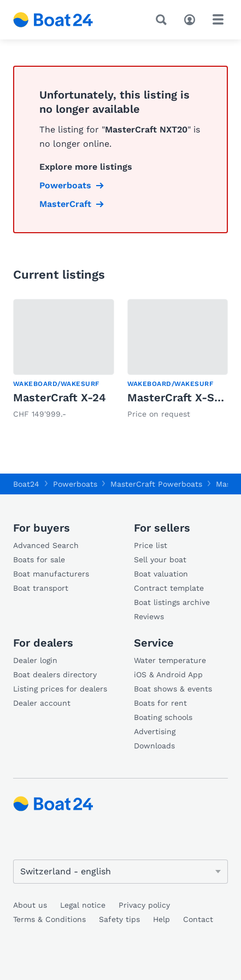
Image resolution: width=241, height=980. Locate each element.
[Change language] (120, 872)
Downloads (154, 746)
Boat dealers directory (55, 675)
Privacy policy (144, 905)
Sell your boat (160, 560)
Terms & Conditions (49, 919)
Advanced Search (46, 545)
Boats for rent (160, 703)
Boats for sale (39, 560)
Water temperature (170, 660)
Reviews (149, 616)
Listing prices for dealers (60, 689)
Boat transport (41, 588)
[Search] (163, 20)
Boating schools (163, 717)
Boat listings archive (172, 602)
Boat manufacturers (51, 574)
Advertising (155, 731)
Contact (198, 919)
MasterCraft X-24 (60, 397)
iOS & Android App (168, 675)
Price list (151, 545)
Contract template (169, 588)
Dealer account (42, 703)
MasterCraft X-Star (178, 397)
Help (161, 919)
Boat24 (26, 484)
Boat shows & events (173, 689)
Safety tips (119, 919)
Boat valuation (161, 574)
